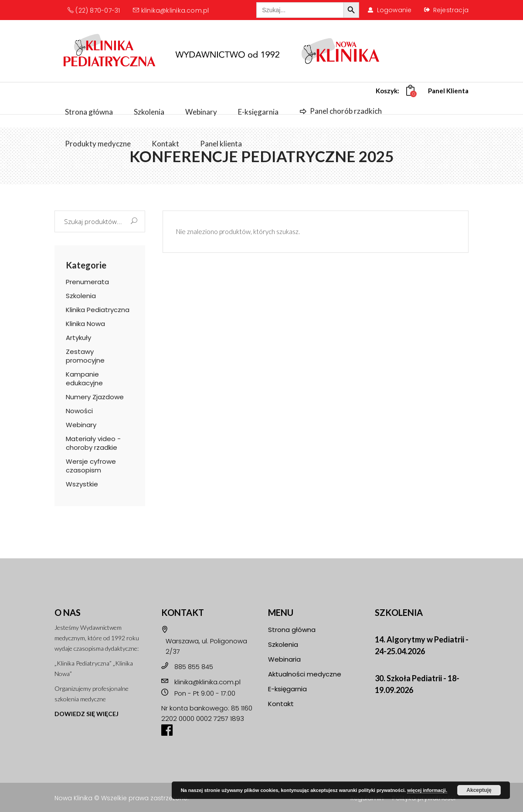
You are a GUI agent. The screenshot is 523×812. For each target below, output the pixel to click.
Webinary (81, 425)
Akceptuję (479, 790)
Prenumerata (87, 282)
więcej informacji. (427, 790)
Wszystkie (82, 484)
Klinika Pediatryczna (98, 310)
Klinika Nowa (85, 324)
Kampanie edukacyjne (84, 379)
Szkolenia (81, 296)
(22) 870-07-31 (94, 10)
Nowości (79, 411)
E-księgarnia (287, 689)
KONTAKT (183, 612)
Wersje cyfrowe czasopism (91, 466)
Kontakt (281, 704)
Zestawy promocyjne (85, 356)
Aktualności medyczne (305, 674)
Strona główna (292, 630)
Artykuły (78, 338)
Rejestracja (451, 10)
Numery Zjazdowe (95, 397)
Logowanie (394, 10)
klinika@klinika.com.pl (171, 10)
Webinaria (284, 659)
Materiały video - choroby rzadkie (93, 443)
